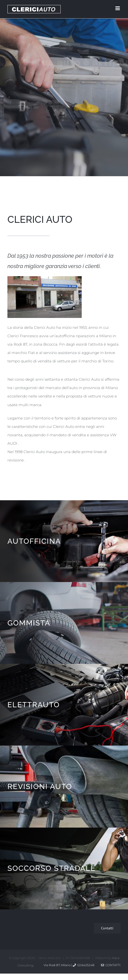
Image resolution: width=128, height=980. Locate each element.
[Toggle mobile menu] (118, 8)
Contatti (111, 965)
